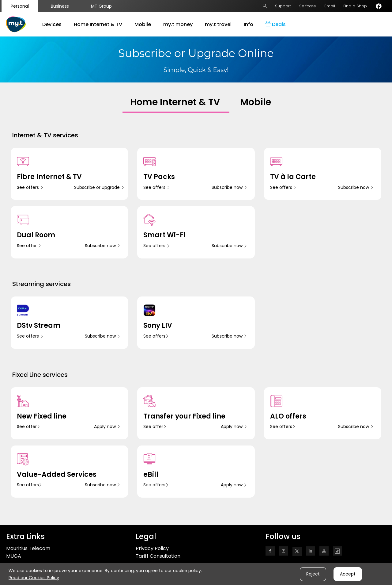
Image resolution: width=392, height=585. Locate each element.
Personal (20, 6)
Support (283, 6)
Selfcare (308, 6)
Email (330, 6)
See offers (30, 187)
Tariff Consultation (158, 556)
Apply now (107, 426)
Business (60, 6)
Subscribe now (229, 187)
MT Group (101, 6)
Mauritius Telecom (28, 548)
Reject (313, 574)
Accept (348, 574)
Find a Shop (355, 6)
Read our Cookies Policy (34, 578)
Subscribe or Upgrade (99, 187)
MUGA (14, 556)
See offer (29, 246)
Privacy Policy (152, 548)
